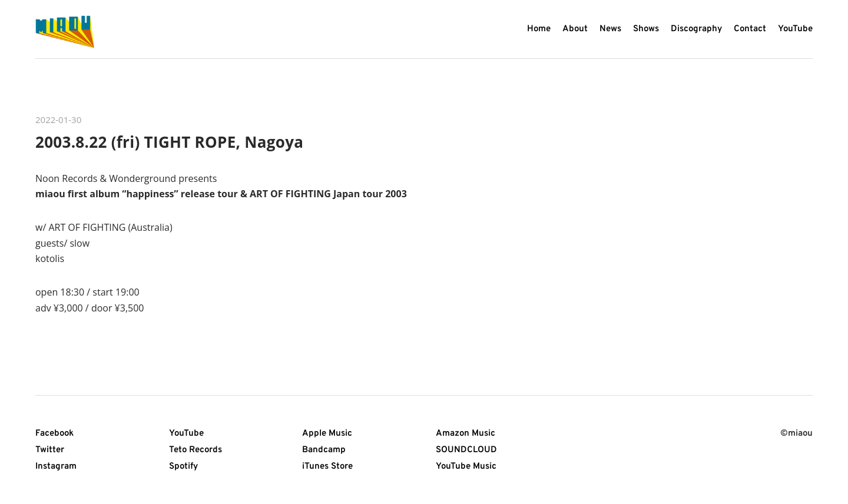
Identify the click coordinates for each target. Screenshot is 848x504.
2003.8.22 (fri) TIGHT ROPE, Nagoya (169, 142)
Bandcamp (324, 450)
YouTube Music (466, 467)
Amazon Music (466, 434)
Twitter (50, 450)
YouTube (186, 434)
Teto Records (196, 450)
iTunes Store (327, 467)
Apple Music (327, 434)
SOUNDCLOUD (466, 450)
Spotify (183, 467)
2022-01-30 (58, 120)
